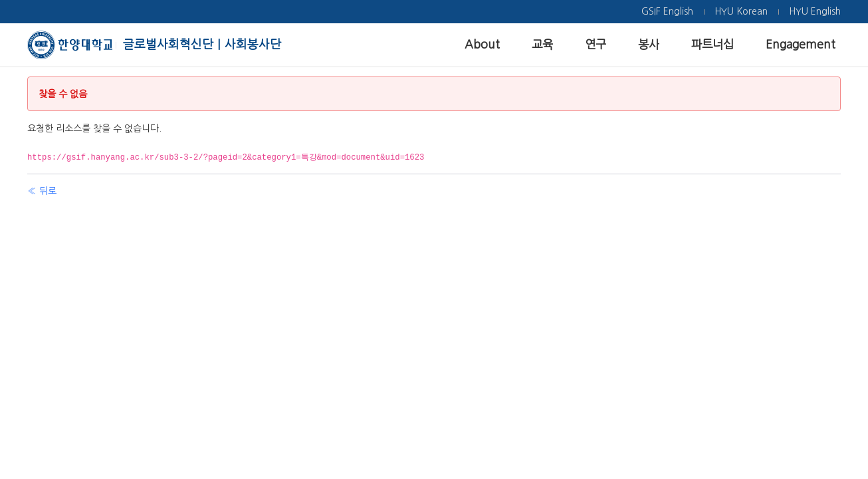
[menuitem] (667, 12)
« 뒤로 (42, 191)
